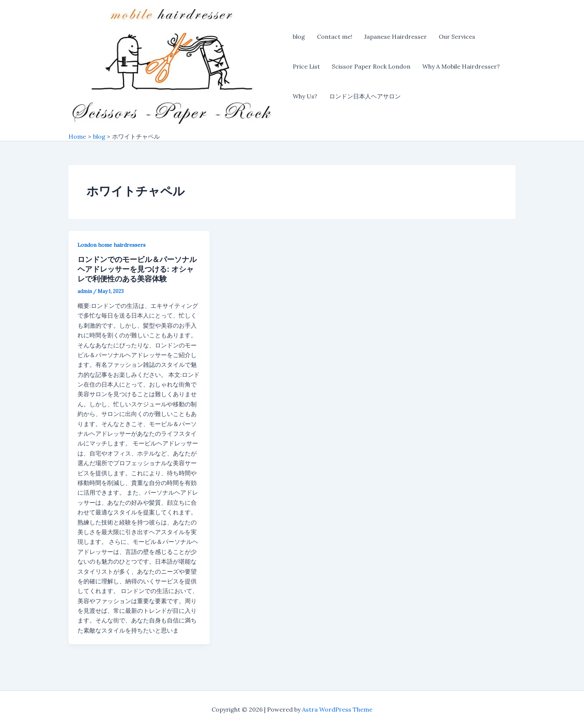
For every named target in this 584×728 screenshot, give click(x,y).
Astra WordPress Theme (337, 709)
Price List (306, 66)
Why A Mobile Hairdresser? (461, 66)
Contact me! (335, 37)
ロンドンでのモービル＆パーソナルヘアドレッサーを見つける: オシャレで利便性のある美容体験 (137, 269)
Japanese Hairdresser (396, 37)
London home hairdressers (112, 245)
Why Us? (305, 96)
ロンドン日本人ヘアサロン (365, 96)
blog (299, 37)
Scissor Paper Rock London (371, 66)
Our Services (457, 37)
